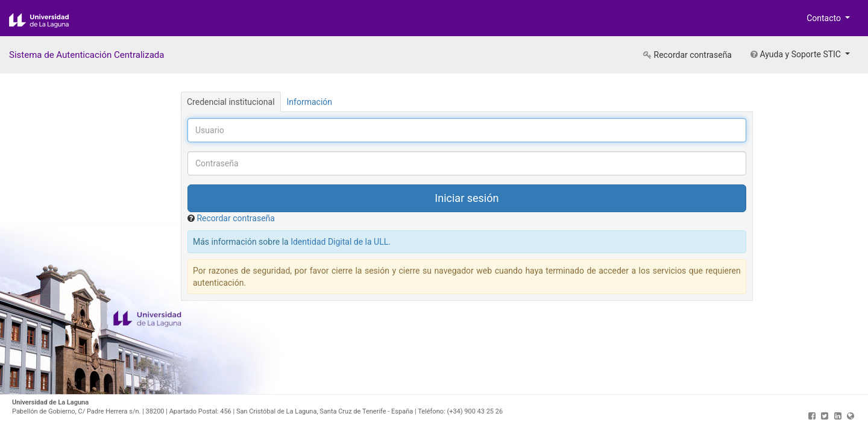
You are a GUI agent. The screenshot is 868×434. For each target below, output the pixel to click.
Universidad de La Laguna (48, 20)
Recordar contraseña (687, 55)
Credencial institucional (231, 102)
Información (310, 102)
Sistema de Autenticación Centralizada (86, 55)
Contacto (825, 18)
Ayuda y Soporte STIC (797, 54)
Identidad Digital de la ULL (339, 242)
